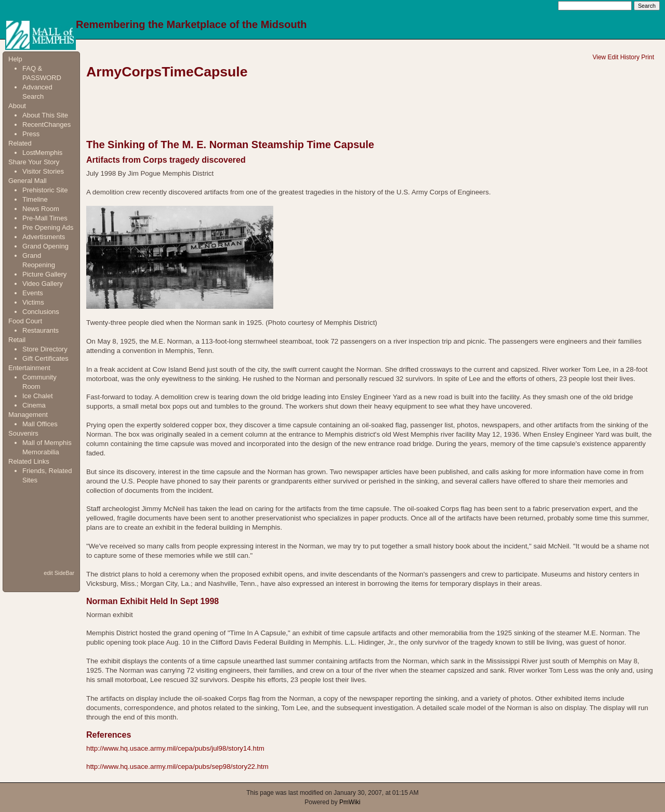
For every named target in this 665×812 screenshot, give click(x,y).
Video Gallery (43, 284)
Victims (33, 302)
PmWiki (350, 802)
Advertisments (44, 237)
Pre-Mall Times (45, 218)
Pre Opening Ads (48, 227)
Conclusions (41, 312)
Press (31, 134)
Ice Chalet (38, 396)
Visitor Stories (43, 171)
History (630, 57)
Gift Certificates (45, 358)
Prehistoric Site (45, 190)
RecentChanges (46, 125)
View (599, 57)
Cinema (34, 405)
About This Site (45, 115)
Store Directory (45, 349)
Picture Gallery (44, 274)
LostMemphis (42, 153)
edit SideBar (59, 573)
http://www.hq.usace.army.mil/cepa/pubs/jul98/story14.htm (175, 748)
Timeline (35, 199)
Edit (613, 57)
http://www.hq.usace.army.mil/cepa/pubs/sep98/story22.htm (177, 767)
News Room (41, 209)
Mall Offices (40, 424)
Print (648, 57)
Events (33, 293)
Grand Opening (45, 246)
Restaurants (41, 330)
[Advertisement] (41, 526)
